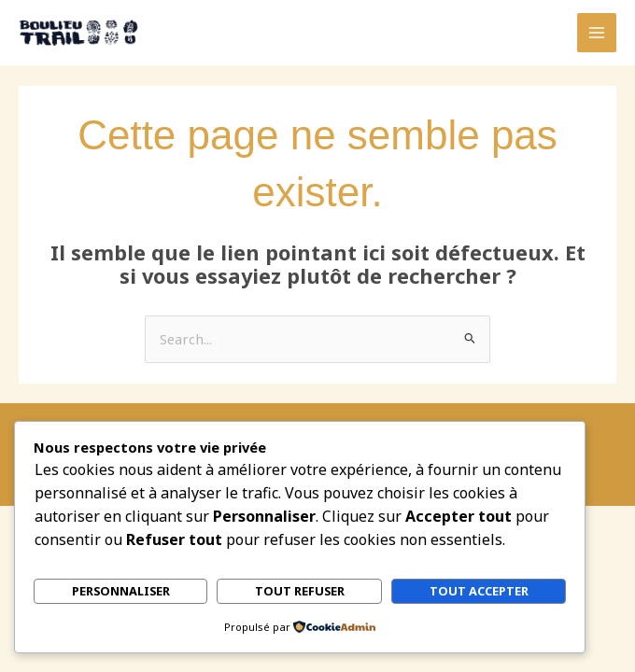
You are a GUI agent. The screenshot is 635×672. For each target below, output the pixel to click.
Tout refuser (300, 592)
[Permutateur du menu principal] (597, 33)
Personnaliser (121, 592)
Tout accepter (479, 592)
